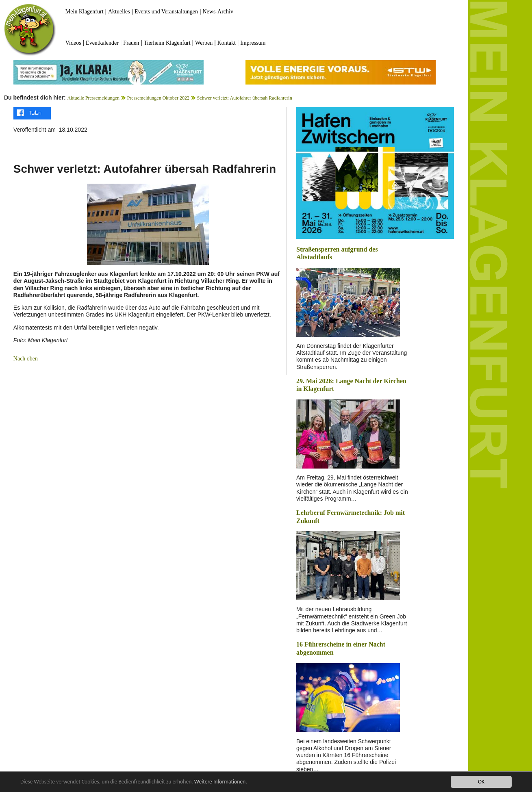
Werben (204, 43)
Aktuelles (119, 12)
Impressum (253, 43)
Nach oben (26, 359)
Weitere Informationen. (221, 782)
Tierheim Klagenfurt (167, 43)
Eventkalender (102, 43)
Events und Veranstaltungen (166, 12)
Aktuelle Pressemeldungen (93, 98)
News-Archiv (218, 12)
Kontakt (227, 43)
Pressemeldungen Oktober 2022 (158, 98)
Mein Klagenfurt (85, 12)
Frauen (131, 43)
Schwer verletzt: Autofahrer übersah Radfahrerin (245, 98)
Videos (73, 43)
